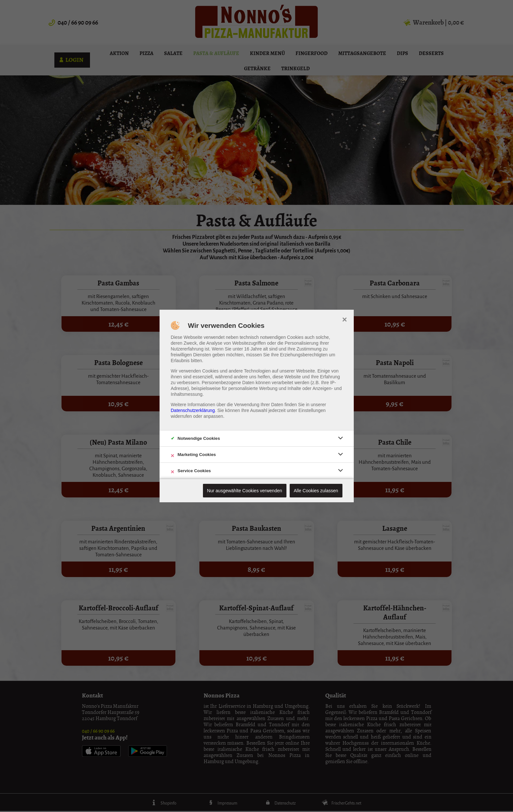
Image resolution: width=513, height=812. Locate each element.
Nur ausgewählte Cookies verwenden (245, 491)
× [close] (345, 319)
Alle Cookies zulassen (316, 491)
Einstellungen (312, 410)
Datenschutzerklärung (193, 410)
